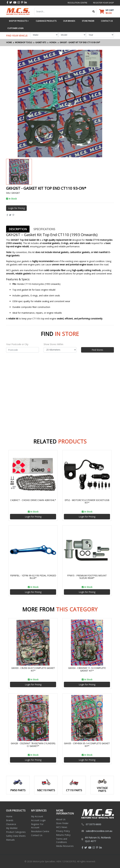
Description (18, 229)
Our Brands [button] (69, 21)
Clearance (11, 824)
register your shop (104, 3)
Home (9, 816)
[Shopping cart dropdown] (106, 11)
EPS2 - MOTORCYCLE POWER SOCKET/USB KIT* (87, 501)
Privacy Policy (63, 831)
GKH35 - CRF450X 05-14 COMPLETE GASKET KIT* (87, 745)
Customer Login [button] (15, 28)
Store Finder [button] (88, 21)
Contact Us (37, 835)
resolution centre (77, 3)
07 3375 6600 (93, 824)
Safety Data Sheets (16, 836)
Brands (10, 820)
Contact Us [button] (107, 21)
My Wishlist (12, 828)
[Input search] (62, 12)
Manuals (10, 840)
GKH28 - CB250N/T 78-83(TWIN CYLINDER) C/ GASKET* (33, 745)
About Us (61, 819)
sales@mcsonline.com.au (99, 831)
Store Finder (62, 823)
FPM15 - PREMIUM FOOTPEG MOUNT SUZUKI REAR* (87, 577)
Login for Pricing (16, 208)
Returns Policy (63, 835)
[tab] (18, 229)
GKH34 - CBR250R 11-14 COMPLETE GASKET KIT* (87, 669)
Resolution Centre (40, 831)
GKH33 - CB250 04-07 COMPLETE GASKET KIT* (33, 669)
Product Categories (16, 832)
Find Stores (97, 350)
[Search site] (94, 12)
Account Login (38, 820)
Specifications (44, 229)
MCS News (62, 827)
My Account (37, 816)
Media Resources (65, 846)
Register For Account (37, 826)
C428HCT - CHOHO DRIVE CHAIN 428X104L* (33, 500)
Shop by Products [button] (19, 21)
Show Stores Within (53, 344)
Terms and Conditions (62, 840)
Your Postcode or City (17, 344)
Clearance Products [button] (46, 21)
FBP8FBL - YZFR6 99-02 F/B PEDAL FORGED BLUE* (33, 577)
